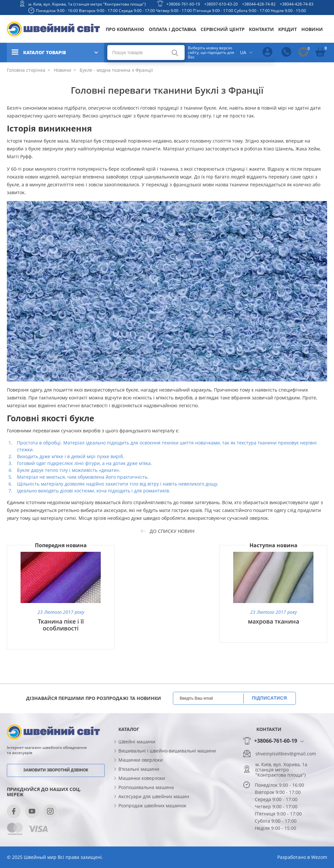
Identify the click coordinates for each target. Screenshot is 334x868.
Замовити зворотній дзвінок (56, 770)
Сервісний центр (223, 29)
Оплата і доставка (173, 29)
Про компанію (125, 29)
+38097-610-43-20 (221, 4)
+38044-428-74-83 (297, 4)
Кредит (288, 29)
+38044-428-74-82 (259, 4)
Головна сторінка (26, 70)
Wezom (319, 857)
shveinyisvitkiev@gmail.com (286, 754)
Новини (312, 29)
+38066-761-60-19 (183, 4)
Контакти (261, 29)
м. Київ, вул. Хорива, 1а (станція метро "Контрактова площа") (87, 4)
